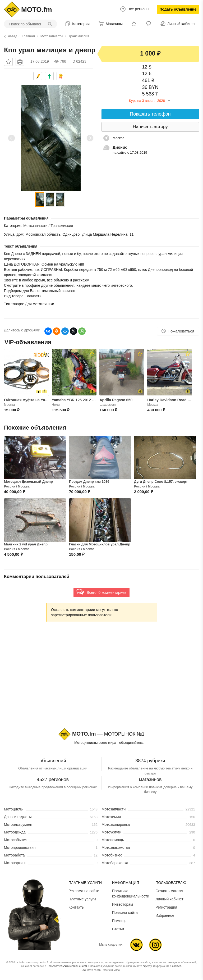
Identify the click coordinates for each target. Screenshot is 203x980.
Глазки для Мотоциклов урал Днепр (100, 544)
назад (13, 36)
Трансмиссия (79, 36)
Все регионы (138, 9)
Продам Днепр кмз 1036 (89, 482)
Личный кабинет (169, 899)
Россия (10, 486)
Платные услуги (82, 899)
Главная (28, 36)
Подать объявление (178, 9)
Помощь (119, 921)
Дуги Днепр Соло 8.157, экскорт (161, 482)
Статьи (118, 929)
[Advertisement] (101, 676)
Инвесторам (123, 904)
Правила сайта (125, 913)
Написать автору (150, 127)
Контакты (76, 907)
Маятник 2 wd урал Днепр (26, 544)
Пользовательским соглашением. (67, 966)
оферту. (147, 966)
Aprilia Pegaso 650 (116, 400)
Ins (155, 945)
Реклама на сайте (84, 891)
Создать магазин (170, 891)
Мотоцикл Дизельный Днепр (28, 482)
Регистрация (166, 907)
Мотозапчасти (52, 36)
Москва (24, 486)
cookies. (177, 966)
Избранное (165, 915)
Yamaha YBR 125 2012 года (76, 400)
